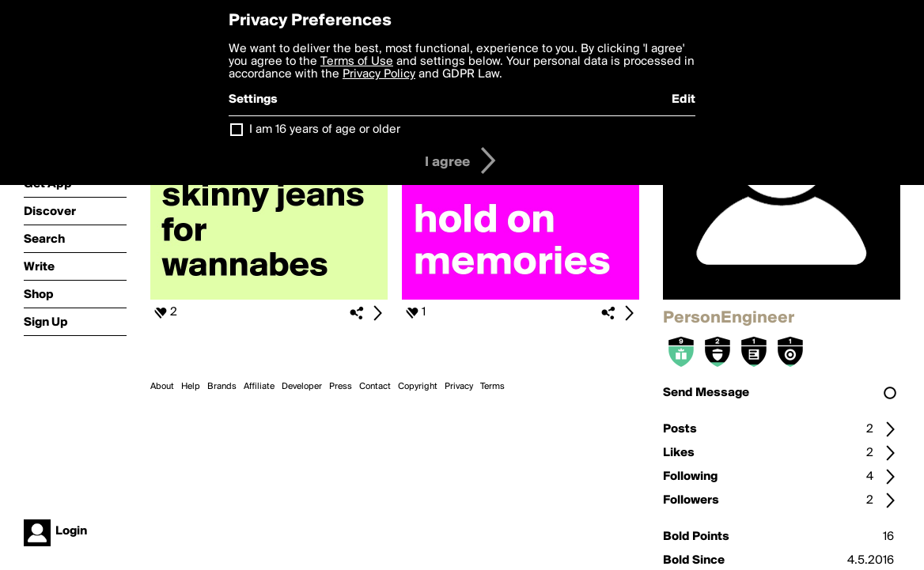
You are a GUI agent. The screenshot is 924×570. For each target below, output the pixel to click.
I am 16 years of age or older (325, 130)
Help (191, 387)
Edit (684, 100)
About (162, 387)
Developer (302, 387)
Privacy (459, 387)
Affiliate (259, 387)
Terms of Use (357, 62)
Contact (375, 387)
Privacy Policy (379, 74)
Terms (492, 387)
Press (341, 387)
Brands (222, 387)
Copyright (418, 387)
